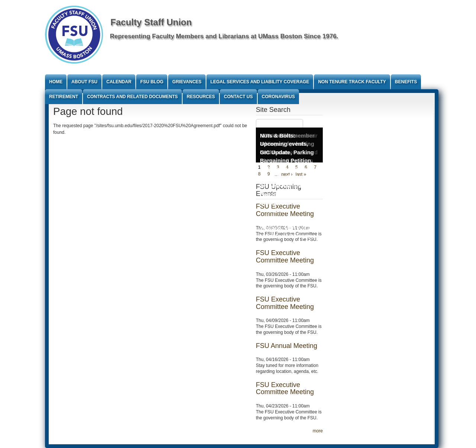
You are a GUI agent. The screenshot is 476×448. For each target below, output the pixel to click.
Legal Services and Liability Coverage (260, 82)
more (318, 431)
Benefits (406, 82)
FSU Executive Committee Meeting (285, 257)
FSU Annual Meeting (287, 346)
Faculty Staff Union (151, 22)
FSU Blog (152, 82)
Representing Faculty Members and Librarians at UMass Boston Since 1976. (224, 36)
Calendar (119, 82)
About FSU (84, 82)
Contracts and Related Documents (132, 97)
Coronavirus (278, 97)
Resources (201, 97)
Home (56, 82)
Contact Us (238, 97)
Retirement (64, 97)
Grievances (187, 82)
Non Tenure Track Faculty (352, 82)
